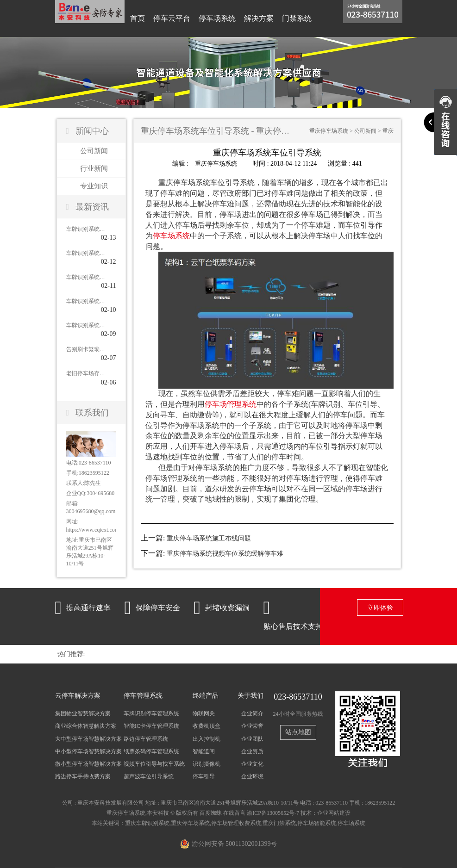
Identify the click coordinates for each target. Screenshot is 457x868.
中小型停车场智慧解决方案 (88, 751)
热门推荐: (71, 654)
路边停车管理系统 (146, 739)
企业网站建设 (334, 813)
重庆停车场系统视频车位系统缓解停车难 (225, 554)
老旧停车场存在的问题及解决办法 (86, 373)
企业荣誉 (252, 726)
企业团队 (252, 739)
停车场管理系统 (231, 404)
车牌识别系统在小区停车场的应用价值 (86, 277)
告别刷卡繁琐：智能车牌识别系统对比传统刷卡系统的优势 (86, 349)
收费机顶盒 (207, 726)
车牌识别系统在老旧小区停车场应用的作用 (86, 253)
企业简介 (252, 713)
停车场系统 (217, 18)
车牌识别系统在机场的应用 (86, 325)
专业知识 (94, 186)
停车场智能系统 (317, 823)
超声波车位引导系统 (149, 776)
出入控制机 (207, 739)
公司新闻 (94, 151)
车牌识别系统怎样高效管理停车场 (86, 301)
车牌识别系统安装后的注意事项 (86, 229)
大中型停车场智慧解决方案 (88, 739)
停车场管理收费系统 (236, 823)
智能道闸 (204, 751)
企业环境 (252, 776)
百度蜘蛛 (211, 813)
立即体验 (380, 608)
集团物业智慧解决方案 (83, 713)
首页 (138, 18)
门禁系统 (297, 18)
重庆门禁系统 (279, 823)
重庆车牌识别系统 (147, 823)
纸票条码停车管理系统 (151, 751)
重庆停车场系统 (329, 131)
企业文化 (252, 764)
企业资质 (252, 751)
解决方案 (259, 18)
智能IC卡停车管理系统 (151, 726)
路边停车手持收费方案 (83, 776)
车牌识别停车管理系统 (151, 713)
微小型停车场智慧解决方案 (88, 764)
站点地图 (298, 732)
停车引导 (204, 776)
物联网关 (204, 713)
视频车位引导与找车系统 (154, 764)
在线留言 (234, 813)
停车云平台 (172, 18)
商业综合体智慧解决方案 (86, 726)
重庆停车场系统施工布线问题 (209, 538)
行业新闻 (94, 168)
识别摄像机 (207, 764)
